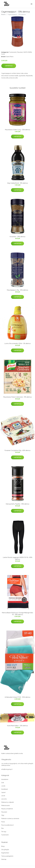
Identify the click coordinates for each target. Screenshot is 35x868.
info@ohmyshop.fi (7, 769)
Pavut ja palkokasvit (7, 825)
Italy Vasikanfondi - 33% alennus (18, 183)
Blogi (3, 846)
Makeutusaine (6, 805)
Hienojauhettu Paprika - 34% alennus (17, 504)
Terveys (4, 832)
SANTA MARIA (28, 52)
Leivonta (4, 799)
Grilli (3, 783)
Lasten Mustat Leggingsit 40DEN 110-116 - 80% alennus (18, 558)
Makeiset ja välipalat (8, 802)
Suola (3, 54)
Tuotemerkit (13, 52)
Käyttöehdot (5, 853)
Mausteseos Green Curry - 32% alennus (18, 130)
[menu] (32, 4)
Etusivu (3, 14)
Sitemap (4, 859)
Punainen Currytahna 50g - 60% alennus (18, 450)
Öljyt (3, 815)
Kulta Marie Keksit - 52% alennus (17, 726)
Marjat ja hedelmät (7, 809)
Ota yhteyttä (5, 850)
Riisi (2, 828)
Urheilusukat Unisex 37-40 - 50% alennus (17, 697)
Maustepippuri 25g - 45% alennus (17, 290)
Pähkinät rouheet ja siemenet (10, 818)
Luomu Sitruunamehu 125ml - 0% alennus (18, 343)
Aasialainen (5, 779)
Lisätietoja (9, 66)
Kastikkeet (5, 789)
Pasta (3, 822)
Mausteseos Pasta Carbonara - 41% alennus (17, 397)
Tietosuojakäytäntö (7, 856)
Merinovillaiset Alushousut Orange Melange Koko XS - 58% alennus (17, 614)
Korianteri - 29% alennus (17, 237)
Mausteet (20, 52)
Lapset (3, 792)
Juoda (3, 786)
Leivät (3, 796)
